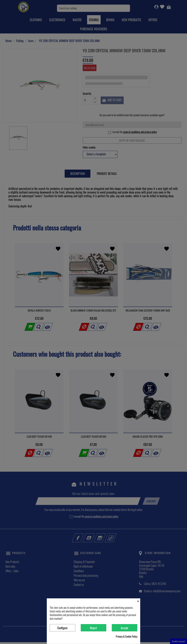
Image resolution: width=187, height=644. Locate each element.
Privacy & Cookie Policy (127, 637)
